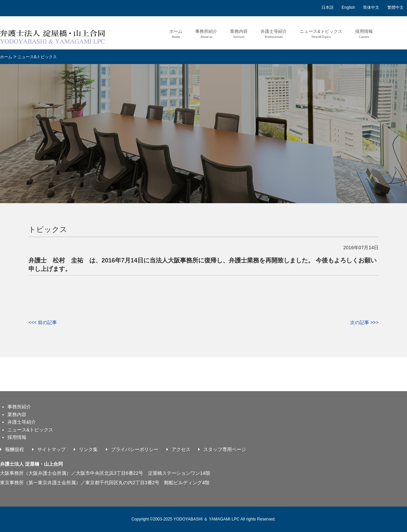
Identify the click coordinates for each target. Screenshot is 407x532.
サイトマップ (51, 449)
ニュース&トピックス (321, 34)
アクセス (181, 449)
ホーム (176, 34)
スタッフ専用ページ (225, 449)
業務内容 (239, 34)
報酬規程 (15, 449)
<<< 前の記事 (43, 322)
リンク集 (88, 449)
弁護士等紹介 (274, 34)
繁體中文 (395, 7)
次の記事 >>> (364, 322)
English (348, 7)
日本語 (327, 7)
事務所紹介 (206, 34)
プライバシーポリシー (135, 449)
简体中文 (371, 7)
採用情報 (364, 34)
